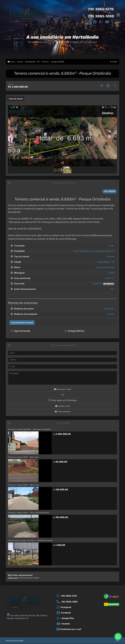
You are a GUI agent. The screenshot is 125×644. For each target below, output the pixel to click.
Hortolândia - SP (32, 62)
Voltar (114, 62)
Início (11, 62)
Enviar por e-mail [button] (62, 389)
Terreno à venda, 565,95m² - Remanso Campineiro (30, 429)
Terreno (45, 62)
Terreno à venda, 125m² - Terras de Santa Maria (29, 513)
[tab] (16, 99)
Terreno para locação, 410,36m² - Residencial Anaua (30, 540)
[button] (16, 136)
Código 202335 (58, 62)
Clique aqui (13, 578)
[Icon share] (90, 22)
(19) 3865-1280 (101, 16)
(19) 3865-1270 (101, 9)
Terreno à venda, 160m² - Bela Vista (23, 457)
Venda (20, 62)
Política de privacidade (15, 641)
